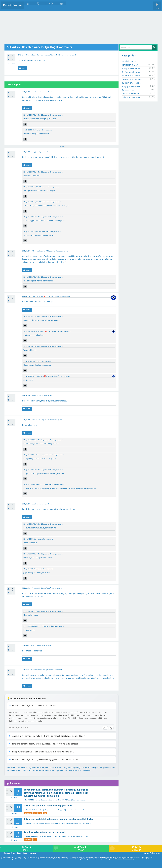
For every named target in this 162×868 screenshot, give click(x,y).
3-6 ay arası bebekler (40, 800)
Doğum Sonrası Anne (131, 97)
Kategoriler (51, 7)
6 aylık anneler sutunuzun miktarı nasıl (44, 832)
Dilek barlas (62, 836)
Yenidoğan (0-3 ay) (34, 55)
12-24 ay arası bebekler (132, 76)
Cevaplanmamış (39, 7)
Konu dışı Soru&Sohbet (87, 7)
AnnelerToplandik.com (152, 853)
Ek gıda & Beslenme (41, 836)
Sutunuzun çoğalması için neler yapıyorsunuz (48, 806)
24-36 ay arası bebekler (132, 79)
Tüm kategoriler (129, 61)
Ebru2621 (61, 800)
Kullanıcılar (61, 7)
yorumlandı (59, 115)
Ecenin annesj (65, 823)
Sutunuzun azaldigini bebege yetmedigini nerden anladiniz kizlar (58, 819)
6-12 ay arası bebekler (43, 823)
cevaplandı (48, 92)
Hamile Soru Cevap (105, 7)
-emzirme (28, 813)
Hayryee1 (62, 810)
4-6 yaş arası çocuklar (131, 86)
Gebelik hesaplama (29, 853)
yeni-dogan (37, 813)
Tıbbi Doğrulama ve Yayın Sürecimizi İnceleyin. (70, 770)
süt (45, 813)
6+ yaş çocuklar (128, 90)
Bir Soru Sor (72, 7)
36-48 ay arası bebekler (132, 83)
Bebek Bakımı (12, 5)
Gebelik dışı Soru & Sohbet (12, 853)
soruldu (75, 55)
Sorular (28, 7)
